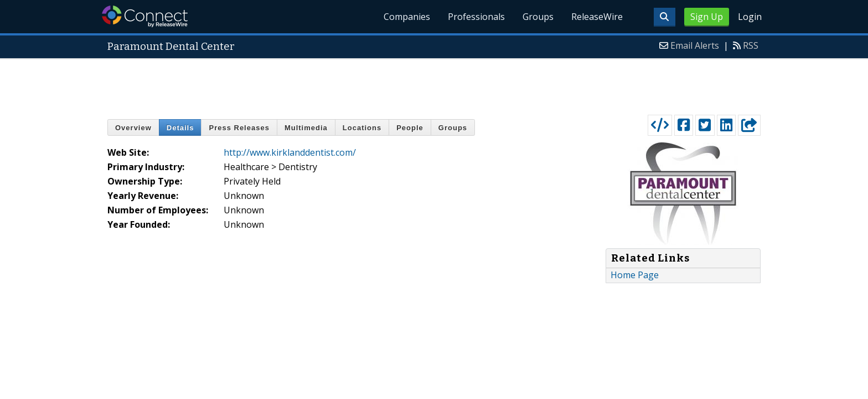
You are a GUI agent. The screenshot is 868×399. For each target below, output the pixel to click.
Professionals (476, 17)
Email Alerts (695, 45)
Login (750, 17)
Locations (362, 128)
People (410, 128)
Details (180, 128)
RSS (751, 45)
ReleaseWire (597, 17)
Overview (133, 128)
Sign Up (707, 17)
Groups (538, 17)
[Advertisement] (434, 84)
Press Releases (239, 128)
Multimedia (306, 128)
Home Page (635, 275)
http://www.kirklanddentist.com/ (290, 152)
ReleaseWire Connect (145, 16)
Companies (407, 17)
